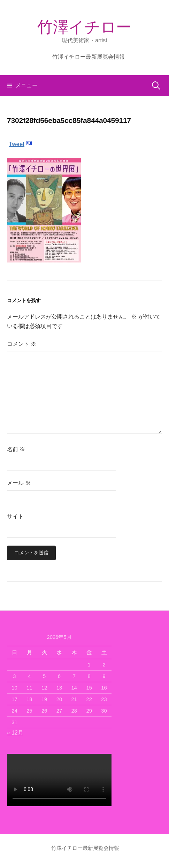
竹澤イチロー (84, 27)
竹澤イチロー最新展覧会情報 (89, 57)
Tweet (17, 144)
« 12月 (15, 733)
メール (19, 483)
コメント (22, 344)
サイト (15, 516)
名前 (16, 449)
